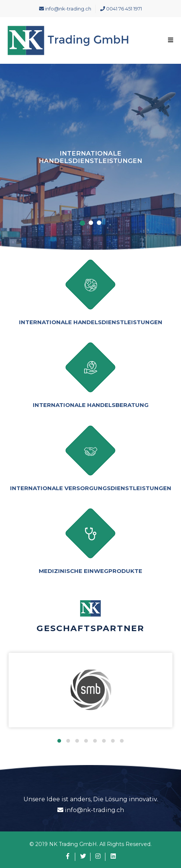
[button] (59, 741)
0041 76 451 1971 (121, 9)
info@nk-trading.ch (65, 9)
